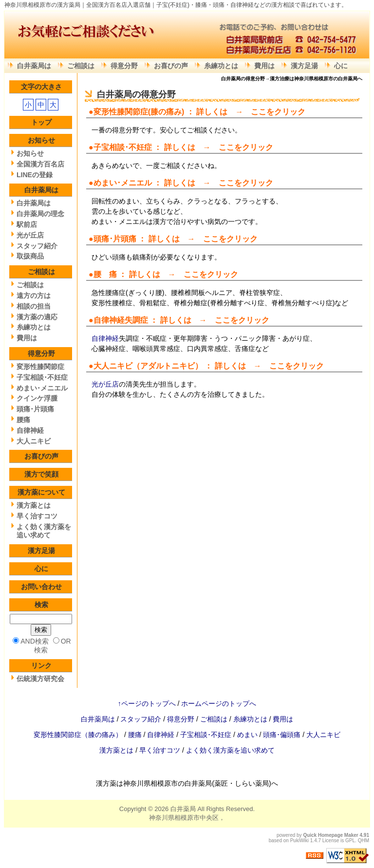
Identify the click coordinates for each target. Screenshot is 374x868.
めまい (248, 735)
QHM (364, 840)
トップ (41, 122)
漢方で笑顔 (41, 474)
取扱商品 (30, 256)
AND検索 (35, 641)
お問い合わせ (41, 587)
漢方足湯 (304, 66)
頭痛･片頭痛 (35, 409)
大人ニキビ (113, 366)
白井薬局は (34, 66)
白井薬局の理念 (40, 214)
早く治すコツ (37, 516)
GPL (350, 840)
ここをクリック (278, 112)
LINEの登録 (35, 175)
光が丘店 (105, 384)
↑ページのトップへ (147, 703)
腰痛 (23, 420)
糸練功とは (221, 66)
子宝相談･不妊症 (123, 147)
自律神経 (109, 320)
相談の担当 (34, 306)
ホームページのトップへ (219, 703)
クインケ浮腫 (37, 398)
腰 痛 (105, 274)
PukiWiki (299, 840)
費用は (264, 66)
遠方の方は (34, 295)
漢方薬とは (34, 505)
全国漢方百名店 (40, 164)
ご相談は (81, 66)
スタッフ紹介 (37, 246)
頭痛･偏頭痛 (283, 735)
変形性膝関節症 (121, 112)
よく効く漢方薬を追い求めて (44, 531)
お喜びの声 (171, 66)
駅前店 (27, 224)
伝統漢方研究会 (40, 679)
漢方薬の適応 (37, 317)
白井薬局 (183, 809)
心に (341, 66)
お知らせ (41, 140)
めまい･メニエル (123, 183)
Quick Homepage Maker (330, 835)
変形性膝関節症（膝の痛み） (79, 735)
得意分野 (124, 66)
